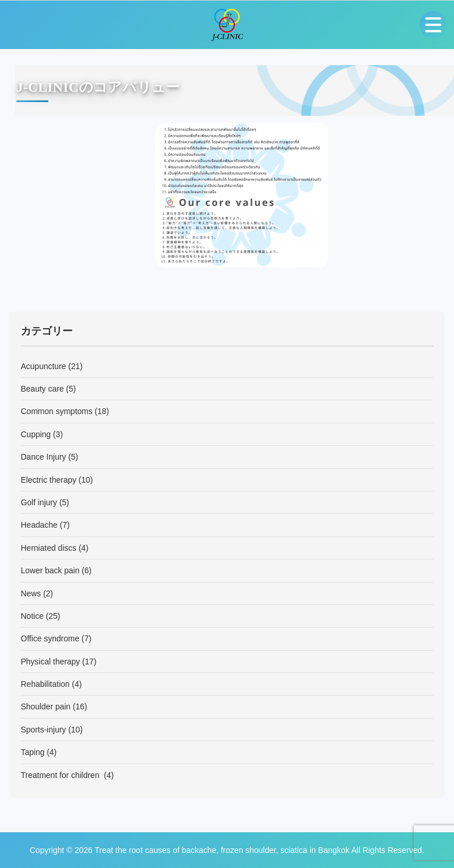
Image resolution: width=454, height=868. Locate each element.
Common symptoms (56, 411)
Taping (33, 752)
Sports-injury (43, 730)
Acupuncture (43, 366)
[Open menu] (433, 25)
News (31, 593)
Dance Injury (43, 457)
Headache (39, 525)
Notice (32, 616)
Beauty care (42, 389)
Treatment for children (61, 775)
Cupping (36, 434)
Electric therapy (48, 480)
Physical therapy (50, 662)
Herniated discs (49, 548)
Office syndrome (50, 638)
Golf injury (39, 502)
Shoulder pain (46, 707)
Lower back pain (50, 570)
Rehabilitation (45, 684)
